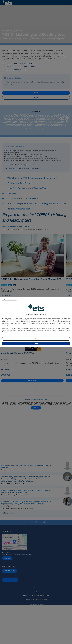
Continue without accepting (9, 300)
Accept (36, 344)
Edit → (36, 339)
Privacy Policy (6, 330)
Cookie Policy (16, 330)
